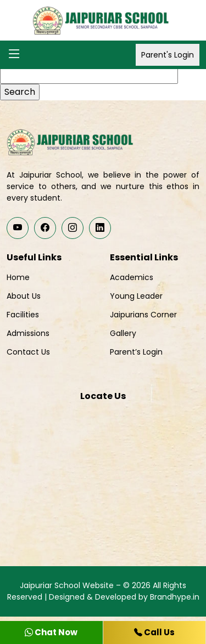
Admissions (28, 333)
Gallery (123, 333)
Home (18, 277)
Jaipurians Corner (143, 315)
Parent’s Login (136, 352)
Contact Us (28, 352)
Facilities (23, 315)
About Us (24, 296)
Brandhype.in (175, 597)
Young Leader (136, 296)
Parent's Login (168, 55)
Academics (132, 277)
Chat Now (51, 632)
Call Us (154, 632)
